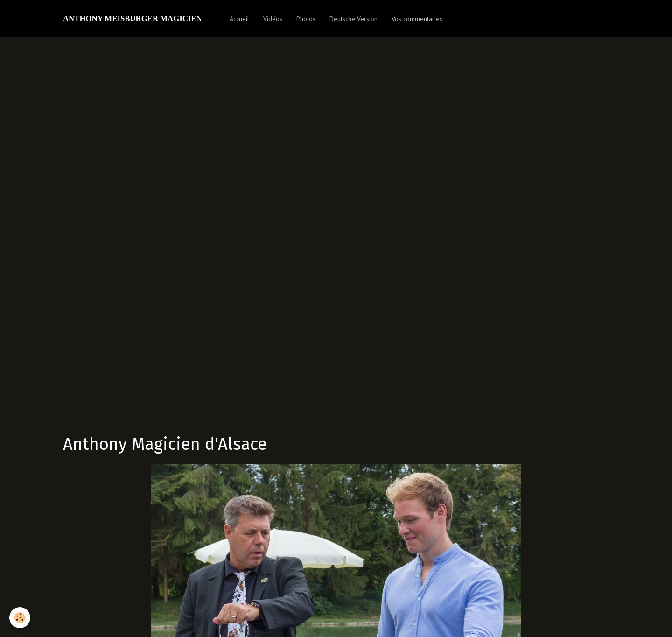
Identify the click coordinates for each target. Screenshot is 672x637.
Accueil (239, 19)
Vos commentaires (417, 19)
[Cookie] (20, 618)
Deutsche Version (353, 19)
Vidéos (273, 19)
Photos (306, 19)
